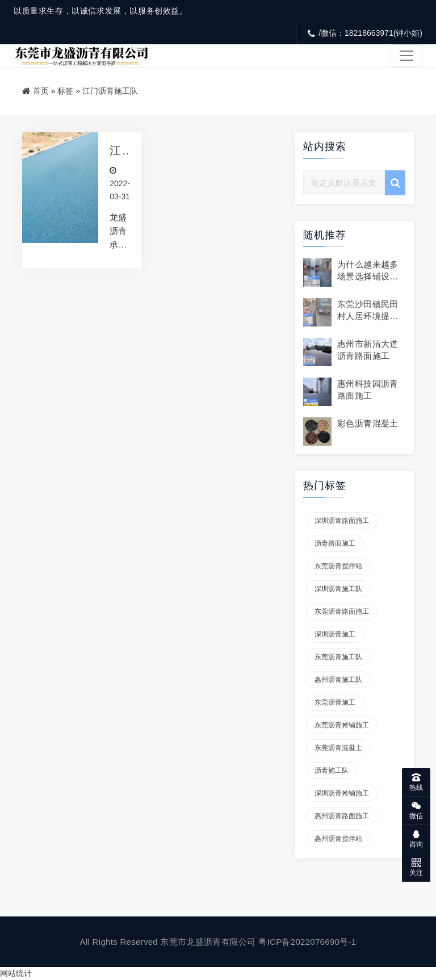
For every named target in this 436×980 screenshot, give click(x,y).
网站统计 (16, 973)
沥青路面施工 (335, 543)
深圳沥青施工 (335, 634)
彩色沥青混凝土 (368, 423)
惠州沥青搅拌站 (338, 839)
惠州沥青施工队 (338, 680)
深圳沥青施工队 (338, 589)
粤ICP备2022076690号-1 (307, 942)
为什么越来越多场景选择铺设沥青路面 (368, 276)
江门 (116, 151)
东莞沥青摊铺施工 (342, 725)
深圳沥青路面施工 (342, 521)
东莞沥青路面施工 (342, 612)
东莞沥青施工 (335, 702)
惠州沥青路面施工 (342, 816)
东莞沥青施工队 (338, 657)
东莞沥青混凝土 (338, 748)
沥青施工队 (332, 770)
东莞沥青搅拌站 (338, 566)
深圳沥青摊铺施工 (342, 793)
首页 (41, 91)
